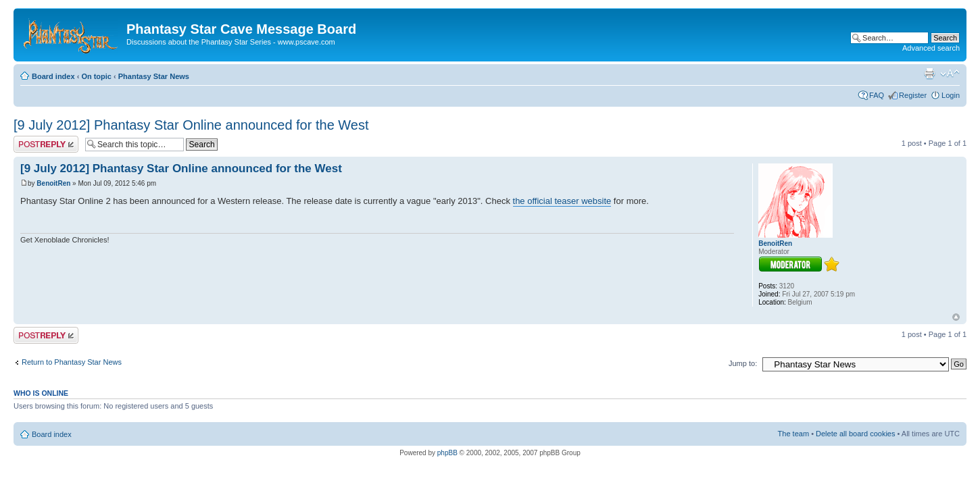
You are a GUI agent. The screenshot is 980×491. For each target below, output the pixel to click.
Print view (929, 74)
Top (956, 317)
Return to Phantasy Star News (72, 362)
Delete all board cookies (855, 434)
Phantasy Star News (154, 76)
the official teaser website (562, 201)
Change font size (950, 74)
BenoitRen (53, 183)
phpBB (447, 453)
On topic (96, 76)
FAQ (877, 95)
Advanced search (931, 48)
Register (913, 95)
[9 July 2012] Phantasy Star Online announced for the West (191, 125)
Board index (53, 76)
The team (793, 434)
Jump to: (743, 363)
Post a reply (46, 144)
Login (951, 95)
